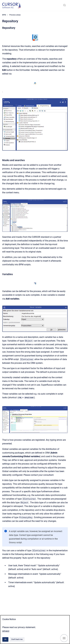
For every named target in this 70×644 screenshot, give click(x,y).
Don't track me (17, 639)
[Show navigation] (64, 638)
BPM (4, 15)
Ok (5, 639)
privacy (6, 631)
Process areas (15, 15)
